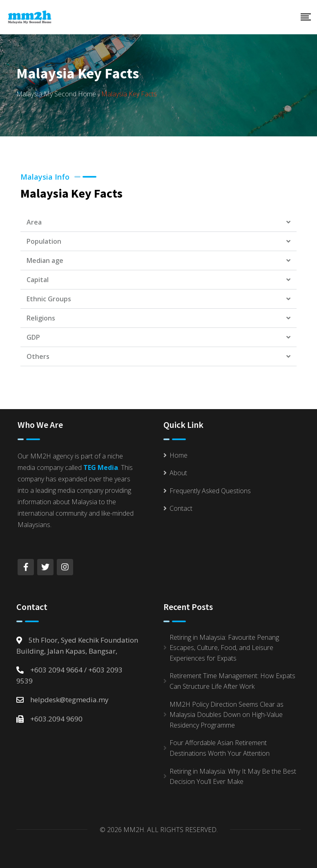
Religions (41, 318)
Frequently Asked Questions (210, 491)
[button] (158, 222)
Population (44, 241)
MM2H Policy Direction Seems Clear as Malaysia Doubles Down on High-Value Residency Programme (227, 715)
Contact (181, 508)
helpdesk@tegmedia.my (69, 700)
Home (179, 455)
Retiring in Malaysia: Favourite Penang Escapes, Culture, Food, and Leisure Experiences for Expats (224, 648)
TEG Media (101, 467)
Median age (45, 260)
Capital (38, 280)
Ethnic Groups (49, 299)
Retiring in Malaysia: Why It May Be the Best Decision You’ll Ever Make (233, 777)
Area (34, 222)
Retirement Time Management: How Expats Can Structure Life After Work (232, 681)
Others (38, 356)
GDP (33, 337)
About (178, 473)
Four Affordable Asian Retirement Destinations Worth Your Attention (220, 748)
